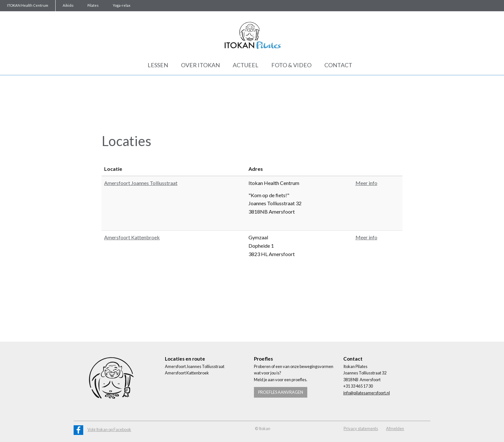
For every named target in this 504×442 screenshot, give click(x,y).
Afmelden (395, 428)
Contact (338, 65)
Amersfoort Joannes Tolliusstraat (141, 183)
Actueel (246, 65)
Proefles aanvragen (281, 392)
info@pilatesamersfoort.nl (367, 393)
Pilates (93, 5)
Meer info (366, 183)
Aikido (68, 5)
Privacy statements (361, 428)
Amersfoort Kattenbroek (132, 237)
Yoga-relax (122, 5)
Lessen (158, 65)
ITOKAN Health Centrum (28, 5)
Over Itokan (200, 65)
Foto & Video (291, 65)
